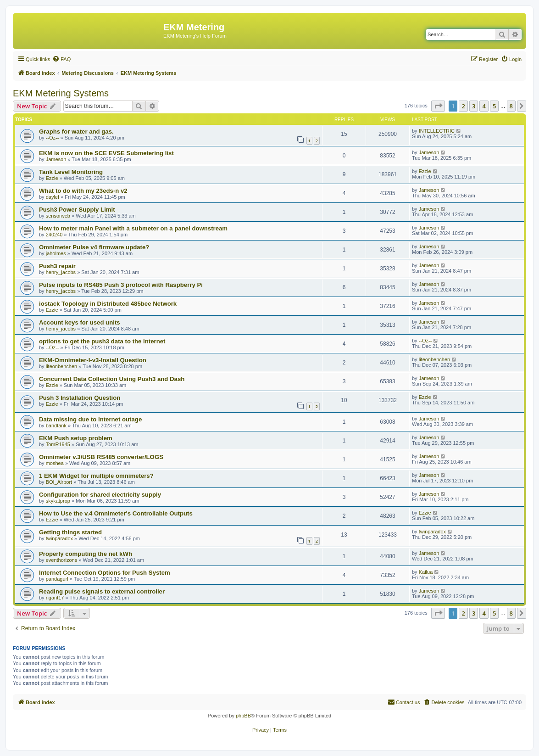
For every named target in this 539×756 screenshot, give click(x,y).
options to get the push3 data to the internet (102, 341)
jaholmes (56, 253)
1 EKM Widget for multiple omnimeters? (96, 476)
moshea (55, 463)
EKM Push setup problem (76, 438)
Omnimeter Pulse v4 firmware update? (94, 247)
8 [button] (511, 106)
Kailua (426, 572)
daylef (53, 197)
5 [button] (494, 106)
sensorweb (58, 216)
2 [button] (463, 106)
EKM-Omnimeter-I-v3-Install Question (93, 360)
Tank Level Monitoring (71, 172)
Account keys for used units (80, 322)
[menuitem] (61, 59)
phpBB (243, 716)
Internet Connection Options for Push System (105, 573)
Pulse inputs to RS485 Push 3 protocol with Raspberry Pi (121, 285)
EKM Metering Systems (61, 93)
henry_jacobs (61, 272)
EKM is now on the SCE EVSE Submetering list (106, 153)
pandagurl (57, 579)
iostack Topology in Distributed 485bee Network (108, 304)
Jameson (56, 159)
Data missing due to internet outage (90, 419)
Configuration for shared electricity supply (100, 495)
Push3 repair (57, 266)
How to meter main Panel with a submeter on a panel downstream (133, 228)
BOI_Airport (59, 482)
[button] (438, 106)
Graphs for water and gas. (76, 132)
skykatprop (58, 501)
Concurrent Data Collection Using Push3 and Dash (112, 379)
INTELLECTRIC (437, 131)
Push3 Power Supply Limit (77, 210)
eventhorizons (62, 560)
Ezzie (52, 178)
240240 (54, 235)
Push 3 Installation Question (80, 398)
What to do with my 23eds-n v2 (83, 191)
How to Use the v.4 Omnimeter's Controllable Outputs (116, 513)
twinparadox (59, 538)
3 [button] (474, 106)
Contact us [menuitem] (404, 702)
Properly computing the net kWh (86, 554)
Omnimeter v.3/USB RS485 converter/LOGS (101, 457)
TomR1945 (58, 444)
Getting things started (70, 532)
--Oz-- (53, 138)
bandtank (56, 426)
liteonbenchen (62, 366)
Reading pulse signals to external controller (102, 591)
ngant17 (55, 598)
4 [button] (484, 106)
